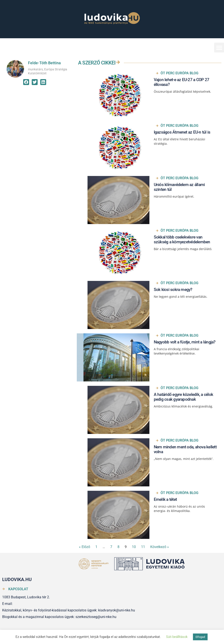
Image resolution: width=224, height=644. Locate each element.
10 (134, 547)
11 (143, 547)
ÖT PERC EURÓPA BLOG (179, 73)
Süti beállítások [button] (177, 637)
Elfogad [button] (200, 637)
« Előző (85, 547)
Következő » (160, 547)
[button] (219, 48)
